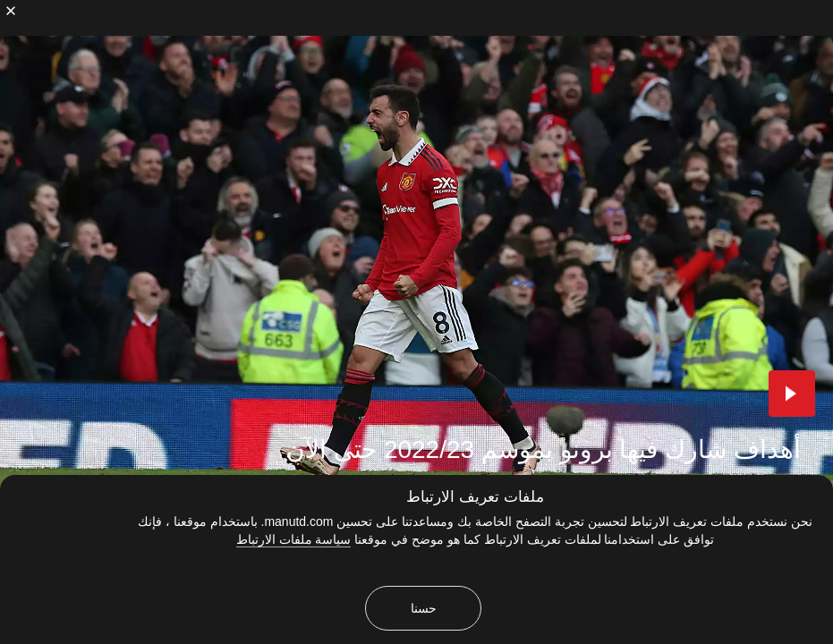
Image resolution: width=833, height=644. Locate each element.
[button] (792, 394)
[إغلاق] (11, 11)
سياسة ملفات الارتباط (294, 539)
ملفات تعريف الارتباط (475, 497)
